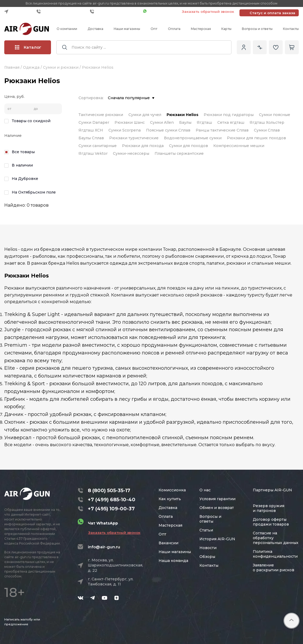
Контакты (291, 29)
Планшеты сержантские (179, 153)
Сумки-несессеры (131, 153)
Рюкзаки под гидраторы (229, 115)
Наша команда (173, 561)
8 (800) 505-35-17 (109, 491)
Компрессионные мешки (239, 146)
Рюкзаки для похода (143, 146)
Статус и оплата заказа (272, 13)
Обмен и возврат (217, 508)
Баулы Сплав (91, 138)
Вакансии (168, 543)
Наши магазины (127, 29)
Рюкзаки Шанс (130, 122)
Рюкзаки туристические (134, 138)
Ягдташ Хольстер (267, 122)
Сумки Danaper (94, 122)
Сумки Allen (162, 122)
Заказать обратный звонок (208, 11)
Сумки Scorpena (125, 130)
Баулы (185, 122)
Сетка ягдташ (231, 122)
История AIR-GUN (217, 539)
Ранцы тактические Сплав (222, 130)
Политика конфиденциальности (275, 554)
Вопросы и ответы (257, 29)
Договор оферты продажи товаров (271, 522)
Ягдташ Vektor (93, 153)
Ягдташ (204, 122)
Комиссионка (172, 490)
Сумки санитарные (98, 146)
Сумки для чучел (145, 115)
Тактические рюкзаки (101, 115)
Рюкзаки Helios (182, 115)
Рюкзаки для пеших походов (256, 138)
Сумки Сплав (267, 130)
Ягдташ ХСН (91, 130)
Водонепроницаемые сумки (193, 138)
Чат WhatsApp (160, 11)
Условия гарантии (217, 499)
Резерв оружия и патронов (269, 508)
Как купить (170, 499)
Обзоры (207, 557)
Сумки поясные (275, 115)
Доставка (95, 29)
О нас (205, 490)
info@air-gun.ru (104, 547)
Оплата (174, 29)
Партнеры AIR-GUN (272, 490)
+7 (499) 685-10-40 (62, 11)
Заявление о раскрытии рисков (274, 568)
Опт (154, 29)
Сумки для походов (188, 146)
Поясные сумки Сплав (168, 130)
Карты (226, 29)
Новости (208, 548)
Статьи (206, 530)
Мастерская (201, 29)
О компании (67, 29)
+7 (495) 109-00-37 (115, 11)
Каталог (28, 47)
